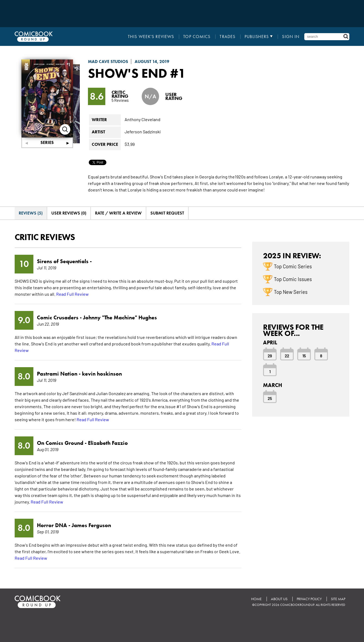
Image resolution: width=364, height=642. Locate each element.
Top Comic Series (293, 266)
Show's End (128, 73)
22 (287, 355)
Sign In (291, 37)
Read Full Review (72, 294)
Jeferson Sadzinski (143, 131)
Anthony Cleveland (143, 119)
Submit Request (167, 213)
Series (47, 142)
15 (304, 355)
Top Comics (197, 37)
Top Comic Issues (293, 279)
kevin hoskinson (102, 374)
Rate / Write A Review (118, 213)
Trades (227, 37)
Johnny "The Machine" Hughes (120, 317)
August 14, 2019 (152, 62)
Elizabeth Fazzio (108, 443)
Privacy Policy (309, 599)
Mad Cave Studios (108, 62)
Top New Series (291, 292)
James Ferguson (91, 525)
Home (256, 599)
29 (270, 355)
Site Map (338, 599)
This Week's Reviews (151, 37)
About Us (279, 599)
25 (270, 398)
